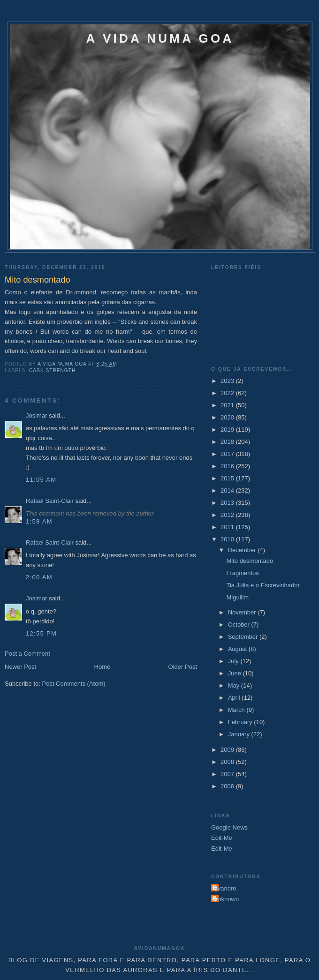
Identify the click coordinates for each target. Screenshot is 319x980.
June (235, 673)
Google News (229, 827)
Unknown (226, 899)
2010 (228, 539)
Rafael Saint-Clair (50, 501)
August (238, 649)
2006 (228, 786)
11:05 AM (41, 480)
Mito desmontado (250, 561)
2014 (228, 490)
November (243, 612)
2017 (228, 454)
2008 (228, 762)
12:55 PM (41, 633)
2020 (228, 417)
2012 (228, 515)
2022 (228, 393)
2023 (228, 381)
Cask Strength (52, 370)
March (237, 710)
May (235, 685)
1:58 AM (39, 521)
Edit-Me (222, 838)
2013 (228, 503)
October (240, 625)
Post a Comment (27, 654)
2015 (228, 478)
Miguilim (237, 597)
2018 (228, 442)
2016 (228, 466)
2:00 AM (39, 577)
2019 (228, 430)
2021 (228, 405)
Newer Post (20, 667)
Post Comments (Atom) (74, 684)
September (244, 637)
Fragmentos (242, 573)
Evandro (225, 888)
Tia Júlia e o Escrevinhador (263, 585)
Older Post (183, 667)
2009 (228, 750)
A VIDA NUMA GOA (160, 38)
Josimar (37, 415)
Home (103, 667)
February (241, 722)
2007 (228, 774)
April (235, 698)
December (243, 550)
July (234, 661)
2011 (228, 527)
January (240, 734)
